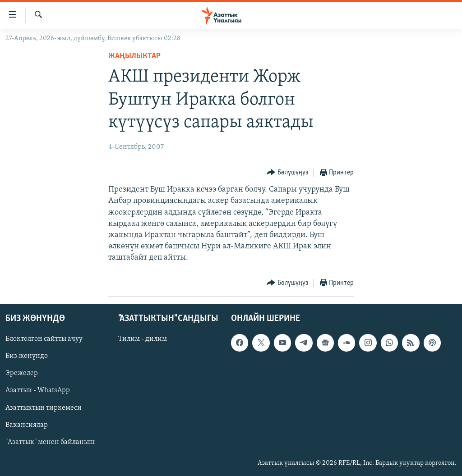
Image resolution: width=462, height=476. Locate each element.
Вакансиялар (27, 425)
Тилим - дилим (143, 339)
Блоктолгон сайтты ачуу (44, 339)
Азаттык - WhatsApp (38, 390)
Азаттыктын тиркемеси (44, 407)
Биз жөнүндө (27, 356)
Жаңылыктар (134, 56)
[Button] (287, 173)
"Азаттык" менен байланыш (50, 442)
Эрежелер (22, 373)
